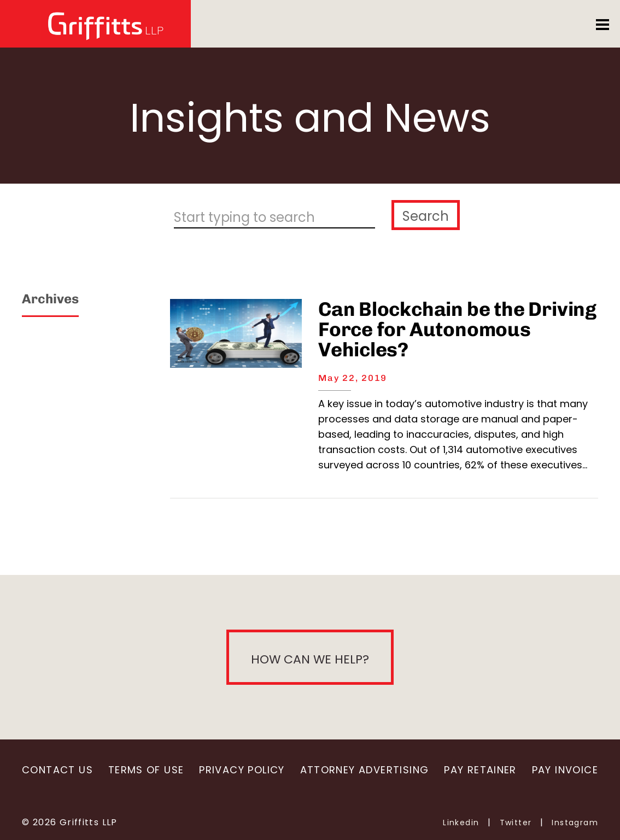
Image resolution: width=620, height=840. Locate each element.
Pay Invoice (565, 770)
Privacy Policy (242, 770)
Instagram (575, 823)
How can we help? (310, 659)
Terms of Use (146, 770)
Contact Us (57, 770)
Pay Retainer (480, 770)
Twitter (516, 823)
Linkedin (461, 823)
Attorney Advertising (365, 770)
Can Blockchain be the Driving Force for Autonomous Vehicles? (457, 329)
